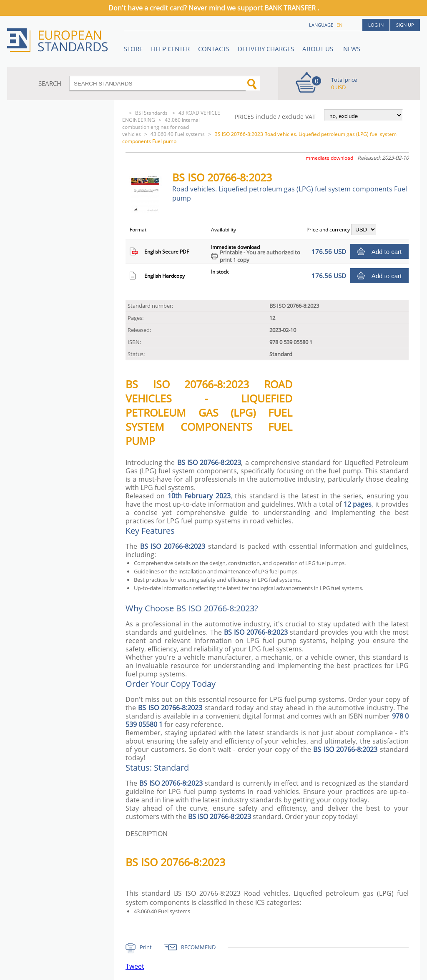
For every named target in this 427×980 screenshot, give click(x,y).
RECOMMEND (198, 947)
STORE (133, 49)
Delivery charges (266, 49)
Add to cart (387, 252)
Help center (170, 49)
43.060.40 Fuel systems (178, 134)
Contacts (214, 49)
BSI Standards (152, 113)
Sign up (405, 25)
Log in (376, 25)
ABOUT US (319, 49)
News (352, 49)
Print (146, 947)
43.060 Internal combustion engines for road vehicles (161, 127)
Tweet (135, 966)
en (339, 25)
